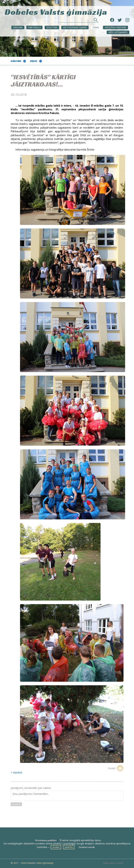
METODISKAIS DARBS (75, 27)
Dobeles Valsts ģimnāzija (56, 11)
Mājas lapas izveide (113, 863)
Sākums (18, 27)
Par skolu (34, 27)
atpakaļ (17, 772)
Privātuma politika (46, 840)
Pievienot (16, 804)
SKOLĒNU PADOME (115, 27)
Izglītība (52, 27)
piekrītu (69, 847)
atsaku (56, 847)
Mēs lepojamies (118, 32)
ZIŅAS (96, 27)
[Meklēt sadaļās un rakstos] (79, 21)
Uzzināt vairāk (87, 847)
